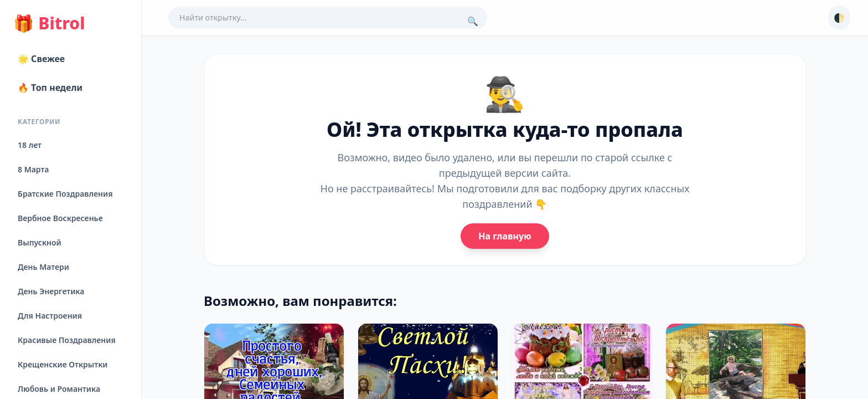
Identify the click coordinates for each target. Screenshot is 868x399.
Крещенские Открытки (63, 364)
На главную (505, 236)
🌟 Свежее (41, 59)
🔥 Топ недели (50, 88)
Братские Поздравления (65, 194)
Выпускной (40, 242)
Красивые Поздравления (67, 340)
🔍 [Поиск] (473, 21)
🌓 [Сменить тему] (839, 18)
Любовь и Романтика (59, 389)
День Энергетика (51, 291)
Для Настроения (50, 316)
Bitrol (49, 23)
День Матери (43, 267)
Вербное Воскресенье (60, 218)
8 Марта (33, 169)
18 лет (30, 145)
